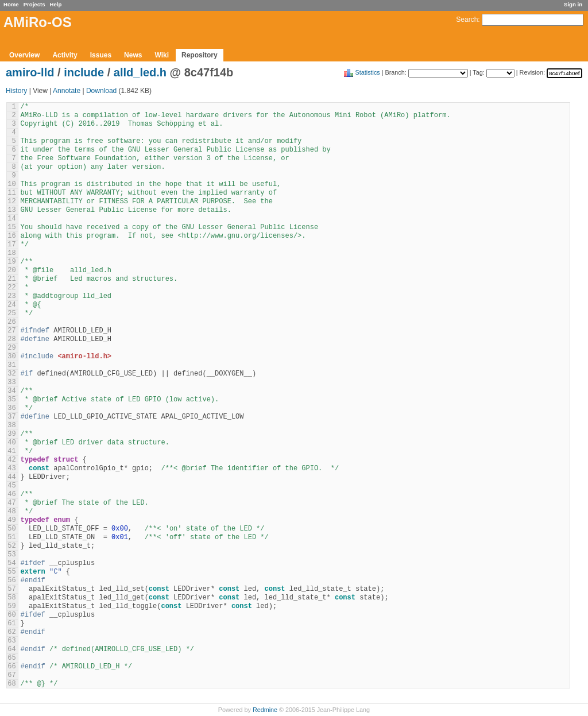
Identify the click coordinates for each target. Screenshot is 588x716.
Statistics (368, 72)
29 (11, 348)
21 (11, 279)
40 (11, 443)
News (133, 55)
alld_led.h (140, 72)
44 (11, 477)
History (16, 91)
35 (11, 400)
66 (11, 667)
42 (11, 460)
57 (11, 589)
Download (101, 91)
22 (11, 288)
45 (11, 486)
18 (11, 253)
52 (11, 546)
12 (11, 202)
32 (11, 374)
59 (11, 606)
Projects (34, 4)
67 (11, 675)
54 (11, 563)
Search (467, 20)
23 (11, 296)
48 (11, 512)
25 (11, 314)
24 (11, 305)
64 (11, 649)
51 (11, 537)
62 (11, 632)
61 (11, 624)
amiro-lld (30, 72)
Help (56, 4)
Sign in (573, 4)
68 (11, 684)
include (84, 72)
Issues (101, 55)
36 (11, 408)
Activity (65, 55)
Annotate (67, 91)
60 (11, 615)
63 (11, 641)
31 (11, 365)
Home (11, 4)
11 (11, 193)
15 (11, 227)
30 (11, 357)
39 (11, 434)
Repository (200, 55)
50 (11, 529)
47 (11, 503)
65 (11, 658)
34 (11, 391)
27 (11, 331)
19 (11, 262)
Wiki (162, 55)
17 (11, 245)
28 (11, 339)
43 (11, 469)
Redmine (265, 710)
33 (11, 382)
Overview (24, 55)
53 (11, 555)
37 (11, 417)
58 (11, 598)
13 (11, 210)
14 (11, 219)
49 (11, 520)
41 (11, 451)
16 (11, 236)
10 (11, 184)
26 (11, 322)
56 (11, 580)
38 (11, 425)
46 (11, 494)
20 (11, 270)
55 (11, 572)
